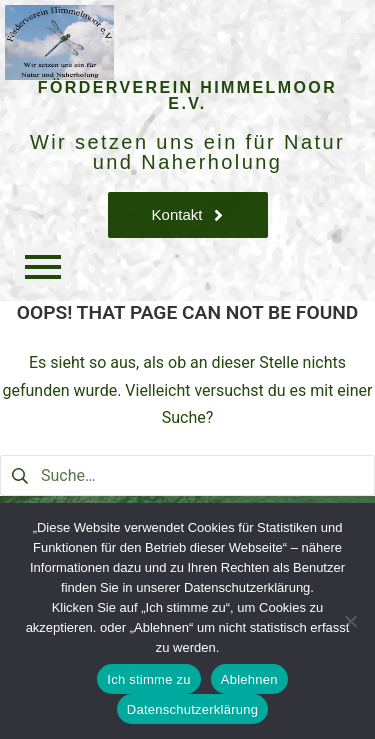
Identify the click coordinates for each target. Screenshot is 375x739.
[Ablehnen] (350, 621)
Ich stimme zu (148, 679)
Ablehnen (249, 679)
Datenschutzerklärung (192, 709)
